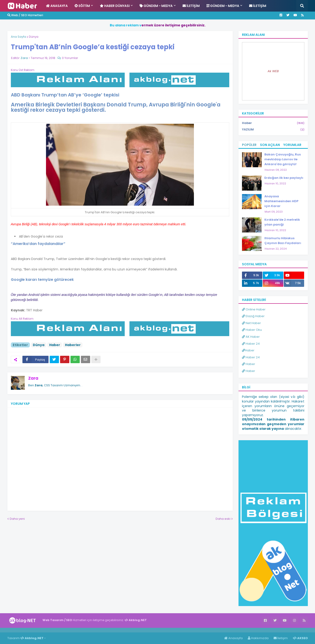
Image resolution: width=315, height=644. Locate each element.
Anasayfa (233, 638)
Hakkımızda (258, 638)
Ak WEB (273, 71)
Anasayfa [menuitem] (57, 6)
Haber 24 (251, 344)
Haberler (73, 345)
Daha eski (223, 519)
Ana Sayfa (18, 37)
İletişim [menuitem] (191, 6)
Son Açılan (270, 145)
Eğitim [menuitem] (82, 6)
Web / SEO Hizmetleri (25, 15)
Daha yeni (17, 519)
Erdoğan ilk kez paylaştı (284, 178)
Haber (55, 345)
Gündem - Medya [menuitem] (156, 6)
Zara (33, 378)
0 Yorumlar (70, 58)
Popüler (249, 145)
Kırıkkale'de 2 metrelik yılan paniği (282, 222)
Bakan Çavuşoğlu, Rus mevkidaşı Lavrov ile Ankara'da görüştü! (283, 159)
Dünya (34, 37)
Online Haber (254, 309)
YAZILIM (273, 130)
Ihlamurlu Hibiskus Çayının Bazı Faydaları (283, 241)
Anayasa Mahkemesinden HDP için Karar (281, 201)
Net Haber (251, 323)
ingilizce (48, 630)
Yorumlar (292, 145)
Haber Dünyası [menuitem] (115, 6)
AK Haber (251, 337)
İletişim (281, 638)
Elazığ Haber (253, 316)
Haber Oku (252, 330)
